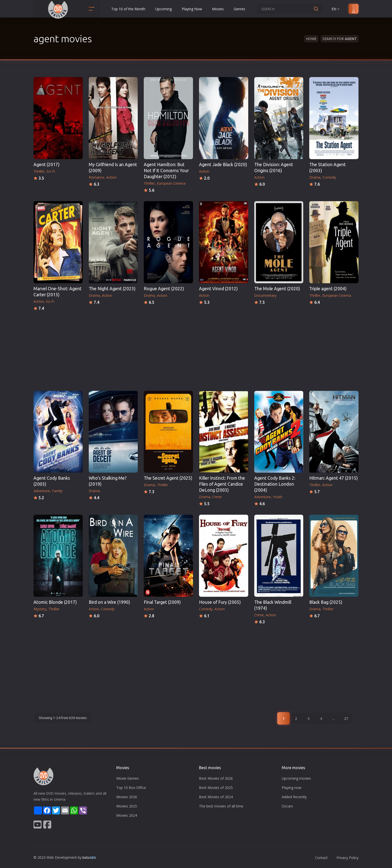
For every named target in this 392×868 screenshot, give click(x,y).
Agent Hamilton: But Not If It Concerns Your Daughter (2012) (166, 171)
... (334, 718)
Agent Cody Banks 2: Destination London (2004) (275, 484)
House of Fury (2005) (220, 602)
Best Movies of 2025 (216, 788)
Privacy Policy (347, 858)
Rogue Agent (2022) (164, 289)
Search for (340, 39)
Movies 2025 (127, 806)
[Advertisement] (196, 349)
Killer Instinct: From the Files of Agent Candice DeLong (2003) (222, 484)
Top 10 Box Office (131, 788)
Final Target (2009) (162, 602)
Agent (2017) (46, 165)
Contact (321, 858)
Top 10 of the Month (128, 9)
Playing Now (192, 9)
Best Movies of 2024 (216, 797)
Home (311, 39)
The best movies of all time (221, 806)
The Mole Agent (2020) (277, 289)
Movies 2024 (127, 815)
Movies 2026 (127, 797)
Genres (239, 9)
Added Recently (294, 797)
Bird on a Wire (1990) (109, 602)
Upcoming (163, 9)
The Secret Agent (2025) (168, 478)
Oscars (287, 806)
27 (346, 718)
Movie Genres (127, 778)
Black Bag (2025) (326, 602)
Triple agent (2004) (328, 289)
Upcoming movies (296, 778)
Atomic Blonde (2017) (55, 602)
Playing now (291, 788)
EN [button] (336, 9)
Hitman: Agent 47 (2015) (333, 478)
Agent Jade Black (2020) (223, 165)
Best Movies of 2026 (216, 778)
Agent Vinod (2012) (218, 289)
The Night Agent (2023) (112, 289)
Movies (218, 9)
